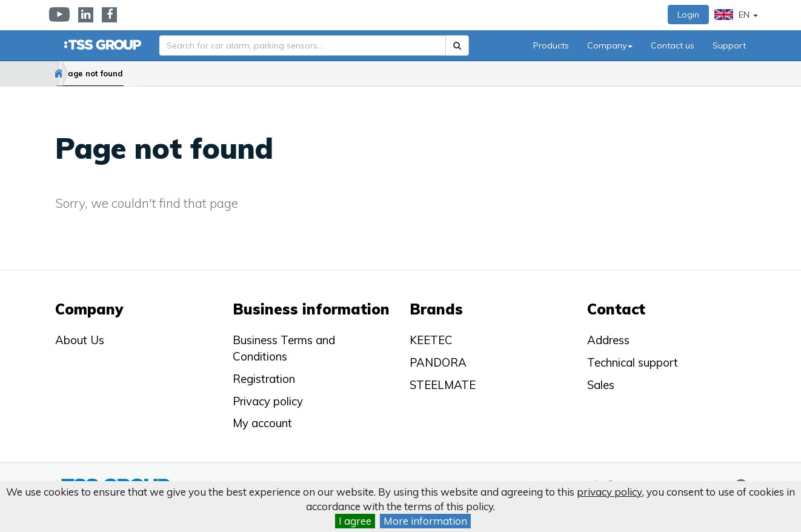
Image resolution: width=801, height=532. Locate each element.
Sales (601, 385)
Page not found (132, 73)
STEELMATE (443, 385)
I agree (355, 521)
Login (688, 15)
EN (736, 15)
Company (610, 45)
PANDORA (438, 362)
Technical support (633, 362)
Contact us (673, 45)
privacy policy (610, 492)
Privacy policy (268, 401)
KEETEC (431, 340)
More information (425, 521)
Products (551, 45)
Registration (264, 379)
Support (729, 45)
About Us (80, 340)
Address (608, 340)
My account (262, 423)
